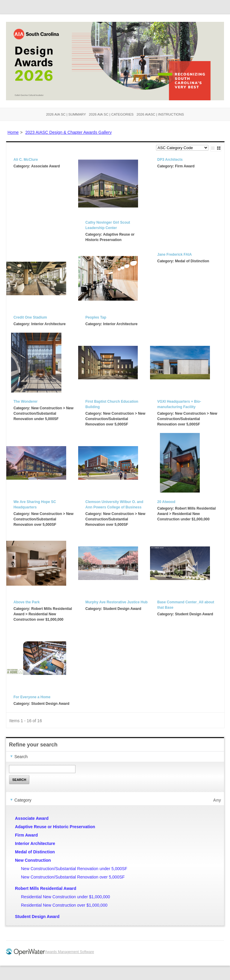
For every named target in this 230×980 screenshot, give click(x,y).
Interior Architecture (35, 843)
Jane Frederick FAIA (174, 255)
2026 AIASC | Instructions (160, 114)
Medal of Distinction (35, 852)
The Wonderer (25, 402)
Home (13, 132)
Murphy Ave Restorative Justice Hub (116, 602)
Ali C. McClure (26, 160)
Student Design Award (37, 917)
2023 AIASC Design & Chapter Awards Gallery (68, 132)
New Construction (33, 860)
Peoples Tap (96, 317)
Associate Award (32, 818)
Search (19, 780)
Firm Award (26, 835)
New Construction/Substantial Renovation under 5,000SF (74, 869)
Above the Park (27, 602)
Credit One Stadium (30, 317)
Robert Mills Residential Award (46, 888)
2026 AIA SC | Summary (66, 114)
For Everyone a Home (32, 697)
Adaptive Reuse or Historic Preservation (55, 827)
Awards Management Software (69, 952)
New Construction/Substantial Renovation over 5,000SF (73, 877)
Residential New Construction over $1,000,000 (64, 905)
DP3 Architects (170, 160)
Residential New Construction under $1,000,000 (65, 897)
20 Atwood (166, 502)
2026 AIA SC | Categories (111, 114)
